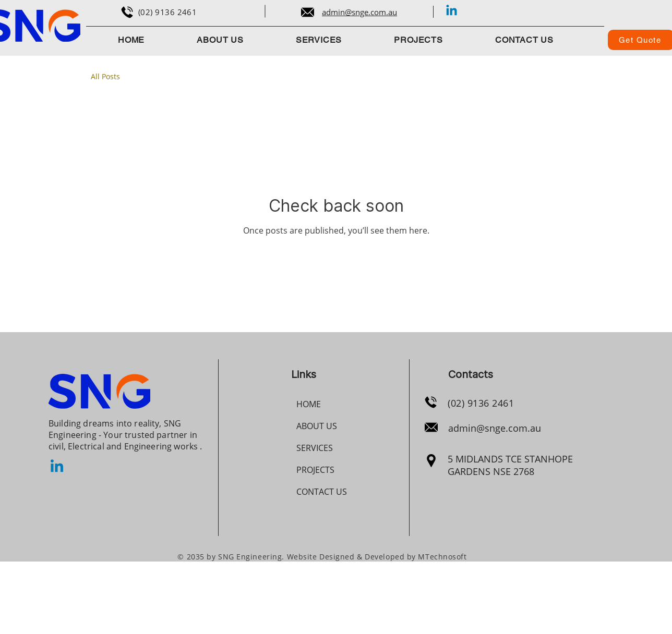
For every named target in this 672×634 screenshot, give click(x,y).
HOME (309, 404)
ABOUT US (317, 426)
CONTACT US (322, 492)
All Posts (105, 76)
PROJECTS (315, 470)
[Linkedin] (452, 11)
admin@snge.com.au (495, 428)
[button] (418, 40)
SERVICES (315, 448)
